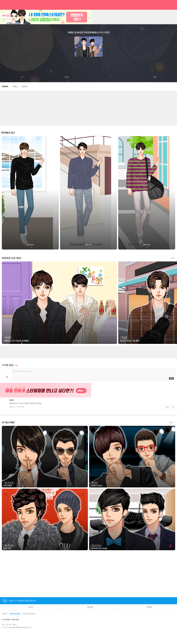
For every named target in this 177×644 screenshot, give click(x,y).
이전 (2, 47)
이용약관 (5, 614)
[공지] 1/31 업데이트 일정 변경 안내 (19, 601)
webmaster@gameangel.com (19, 627)
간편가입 (88, 607)
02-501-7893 (11, 625)
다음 (175, 47)
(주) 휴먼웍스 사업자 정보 (12, 620)
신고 (173, 407)
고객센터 (147, 607)
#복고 (15, 87)
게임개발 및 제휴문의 (29, 614)
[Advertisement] (88, 108)
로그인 (29, 607)
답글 (167, 407)
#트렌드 (25, 87)
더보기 (173, 258)
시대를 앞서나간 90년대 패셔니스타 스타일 (88, 33)
